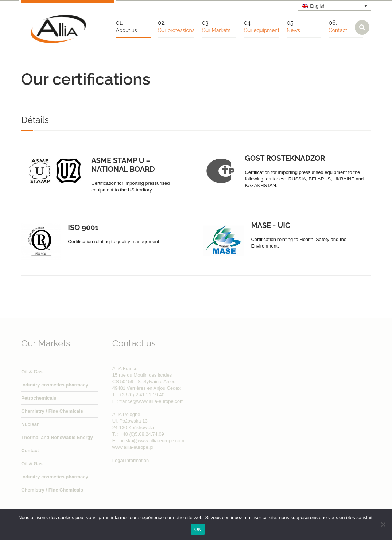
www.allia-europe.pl (133, 447)
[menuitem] (334, 6)
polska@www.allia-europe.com (152, 441)
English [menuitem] (318, 6)
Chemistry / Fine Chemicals (52, 411)
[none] (334, 6)
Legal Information (131, 460)
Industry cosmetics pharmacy (55, 385)
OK (198, 529)
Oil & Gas (32, 372)
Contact (30, 450)
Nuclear (30, 424)
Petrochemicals (39, 398)
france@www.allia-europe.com (152, 401)
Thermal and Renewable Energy (57, 437)
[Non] (383, 524)
